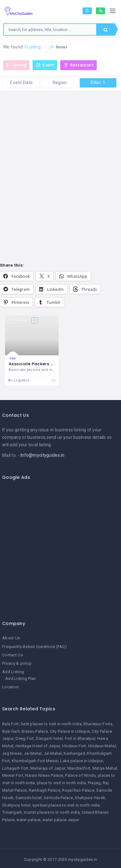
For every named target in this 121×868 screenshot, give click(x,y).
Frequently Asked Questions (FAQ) (34, 647)
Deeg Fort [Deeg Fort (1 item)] (25, 738)
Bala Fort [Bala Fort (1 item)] (11, 724)
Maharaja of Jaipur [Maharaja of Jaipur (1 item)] (48, 768)
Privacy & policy (17, 663)
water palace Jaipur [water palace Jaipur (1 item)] (61, 820)
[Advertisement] (58, 547)
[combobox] (50, 29)
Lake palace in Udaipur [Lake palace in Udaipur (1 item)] (81, 761)
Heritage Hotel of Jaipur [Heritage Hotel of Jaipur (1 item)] (38, 746)
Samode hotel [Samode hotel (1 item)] (29, 798)
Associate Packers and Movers (43, 364)
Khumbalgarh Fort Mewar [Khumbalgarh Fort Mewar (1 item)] (35, 761)
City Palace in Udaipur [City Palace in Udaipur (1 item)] (70, 731)
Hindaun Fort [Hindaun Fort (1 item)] (74, 746)
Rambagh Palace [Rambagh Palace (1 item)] (45, 790)
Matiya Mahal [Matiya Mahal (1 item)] (105, 768)
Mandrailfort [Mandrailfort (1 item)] (79, 768)
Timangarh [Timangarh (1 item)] (12, 812)
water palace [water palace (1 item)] (28, 820)
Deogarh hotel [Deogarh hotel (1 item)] (49, 738)
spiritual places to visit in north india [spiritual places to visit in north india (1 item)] (66, 805)
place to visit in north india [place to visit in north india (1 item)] (61, 783)
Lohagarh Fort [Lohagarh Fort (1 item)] (15, 768)
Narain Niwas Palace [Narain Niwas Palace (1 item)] (44, 775)
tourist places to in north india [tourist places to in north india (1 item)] (52, 812)
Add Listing (13, 672)
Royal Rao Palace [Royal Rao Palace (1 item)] (78, 790)
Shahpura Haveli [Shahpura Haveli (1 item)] (90, 798)
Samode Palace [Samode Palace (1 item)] (58, 798)
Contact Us (13, 655)
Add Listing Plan (20, 679)
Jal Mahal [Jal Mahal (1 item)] (53, 753)
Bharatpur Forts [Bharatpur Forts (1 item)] (98, 724)
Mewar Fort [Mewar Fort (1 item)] (13, 775)
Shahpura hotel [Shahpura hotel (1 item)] (16, 805)
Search (106, 30)
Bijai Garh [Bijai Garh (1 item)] (11, 731)
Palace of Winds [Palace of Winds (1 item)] (80, 775)
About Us (11, 638)
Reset (58, 47)
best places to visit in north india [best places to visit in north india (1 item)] (51, 724)
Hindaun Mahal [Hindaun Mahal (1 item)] (102, 746)
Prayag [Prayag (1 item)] (94, 783)
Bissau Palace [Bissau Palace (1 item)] (35, 731)
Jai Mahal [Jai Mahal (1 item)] (33, 753)
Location (10, 687)
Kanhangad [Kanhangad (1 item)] (74, 753)
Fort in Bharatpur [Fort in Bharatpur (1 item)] (80, 738)
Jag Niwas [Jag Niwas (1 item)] (12, 753)
